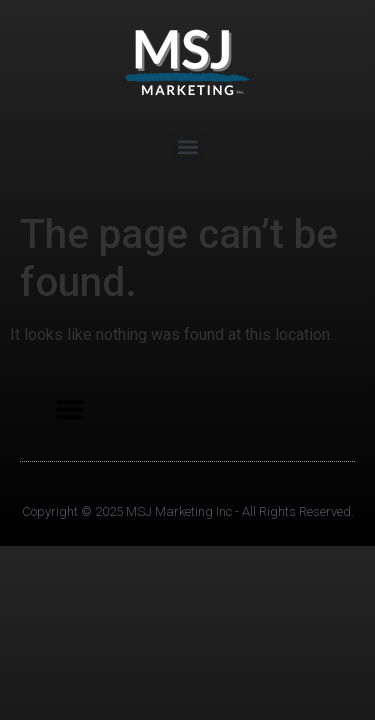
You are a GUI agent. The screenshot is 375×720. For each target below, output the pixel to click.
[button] (187, 146)
